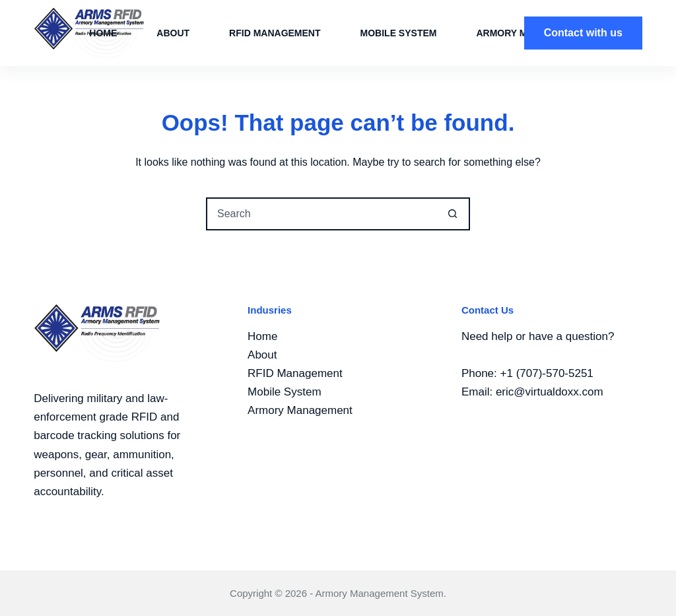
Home (103, 33)
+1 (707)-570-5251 (547, 373)
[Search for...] (321, 214)
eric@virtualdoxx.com (550, 392)
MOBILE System (399, 33)
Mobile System (284, 392)
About (173, 33)
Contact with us (583, 33)
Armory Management (300, 410)
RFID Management (275, 33)
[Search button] (452, 214)
